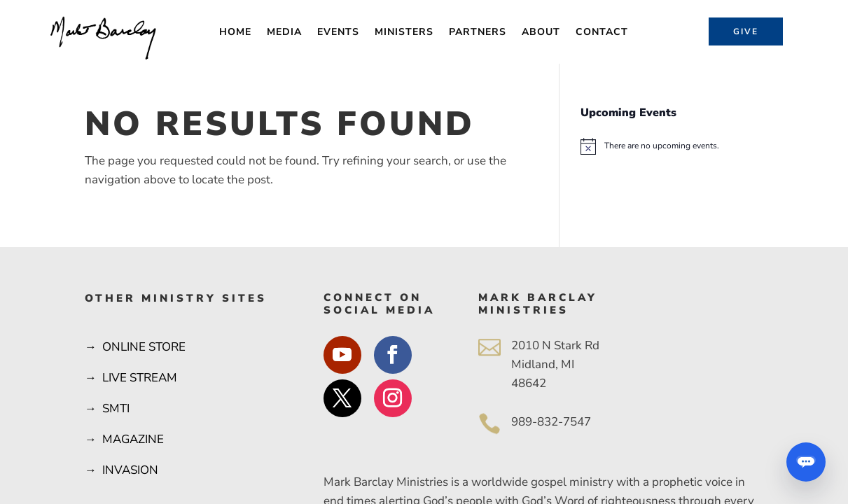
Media (284, 33)
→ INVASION (121, 470)
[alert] (672, 146)
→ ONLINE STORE (135, 347)
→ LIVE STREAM (131, 378)
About (541, 33)
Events (338, 33)
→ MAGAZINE (124, 439)
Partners (478, 33)
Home (235, 33)
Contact (602, 33)
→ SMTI (107, 408)
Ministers (404, 33)
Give (746, 31)
